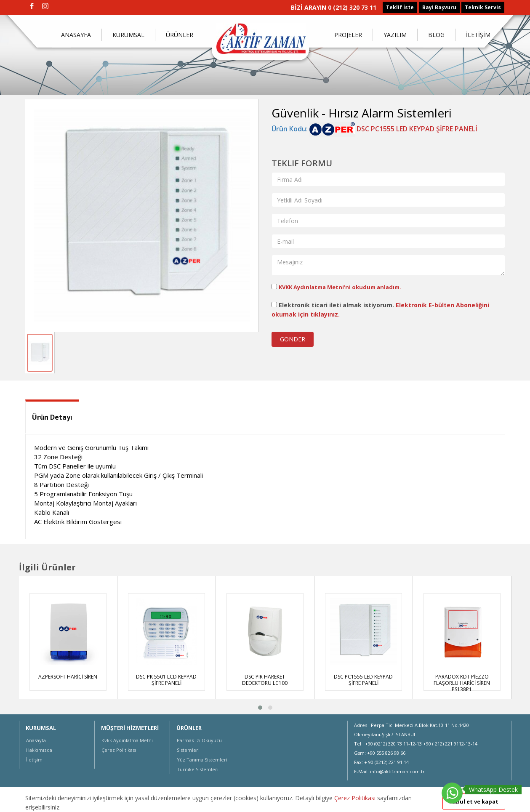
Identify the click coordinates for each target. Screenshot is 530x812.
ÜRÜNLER (180, 35)
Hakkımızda (39, 750)
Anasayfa (36, 740)
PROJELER (348, 35)
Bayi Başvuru (439, 7)
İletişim (34, 760)
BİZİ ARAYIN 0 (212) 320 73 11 (334, 7)
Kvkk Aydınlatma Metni (127, 740)
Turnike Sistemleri (198, 769)
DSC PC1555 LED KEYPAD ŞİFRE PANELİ (393, 129)
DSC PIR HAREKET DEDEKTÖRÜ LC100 (265, 680)
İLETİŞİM (478, 35)
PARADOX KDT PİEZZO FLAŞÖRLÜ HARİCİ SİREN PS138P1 (462, 683)
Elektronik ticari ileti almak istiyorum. (380, 310)
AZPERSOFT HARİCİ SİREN (68, 677)
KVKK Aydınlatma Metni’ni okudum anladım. (340, 287)
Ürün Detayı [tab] (52, 417)
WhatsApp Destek (493, 789)
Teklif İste (400, 7)
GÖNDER (293, 339)
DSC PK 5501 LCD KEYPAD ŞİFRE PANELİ (166, 680)
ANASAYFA (76, 35)
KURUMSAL (128, 35)
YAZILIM (395, 35)
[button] (260, 708)
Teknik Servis (483, 7)
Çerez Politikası (119, 750)
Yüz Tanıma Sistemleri (202, 760)
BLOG (436, 35)
